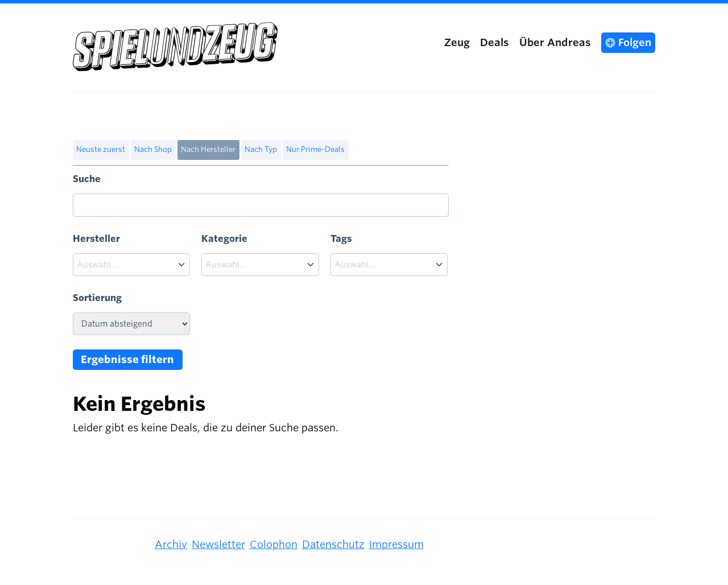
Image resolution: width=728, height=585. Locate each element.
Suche (87, 179)
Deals (495, 42)
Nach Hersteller (208, 149)
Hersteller (96, 239)
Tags (341, 239)
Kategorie (224, 239)
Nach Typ (261, 149)
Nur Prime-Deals (315, 149)
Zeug (457, 42)
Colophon (274, 544)
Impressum (396, 544)
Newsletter (218, 544)
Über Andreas (555, 42)
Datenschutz (333, 544)
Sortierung (97, 298)
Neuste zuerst (101, 149)
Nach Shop (153, 149)
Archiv (171, 544)
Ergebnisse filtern (127, 359)
